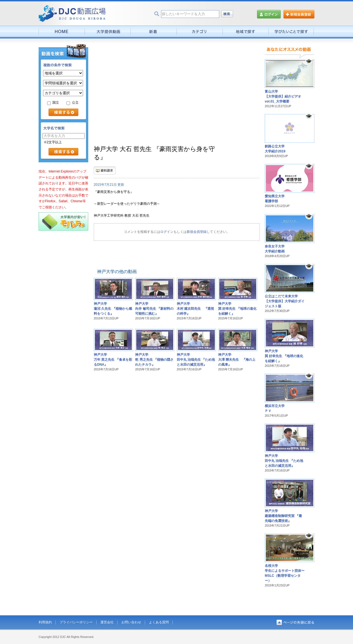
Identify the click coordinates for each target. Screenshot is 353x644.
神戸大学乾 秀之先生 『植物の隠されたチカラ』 (154, 360)
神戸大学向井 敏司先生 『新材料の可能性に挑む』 (154, 309)
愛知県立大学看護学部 (275, 199)
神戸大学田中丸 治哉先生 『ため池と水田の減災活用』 (196, 360)
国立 (53, 103)
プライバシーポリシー (76, 622)
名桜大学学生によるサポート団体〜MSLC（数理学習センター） (285, 573)
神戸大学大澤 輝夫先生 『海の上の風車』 (237, 360)
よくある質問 (159, 622)
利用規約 (45, 622)
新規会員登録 (197, 232)
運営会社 (107, 622)
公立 (72, 103)
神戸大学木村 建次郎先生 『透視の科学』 (195, 309)
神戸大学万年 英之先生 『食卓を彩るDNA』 (113, 360)
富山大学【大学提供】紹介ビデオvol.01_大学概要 (283, 96)
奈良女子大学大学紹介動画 (275, 249)
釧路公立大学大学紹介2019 (275, 149)
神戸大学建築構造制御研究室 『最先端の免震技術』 (283, 516)
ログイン (167, 232)
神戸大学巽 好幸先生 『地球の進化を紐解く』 (237, 309)
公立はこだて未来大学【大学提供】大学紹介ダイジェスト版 (285, 301)
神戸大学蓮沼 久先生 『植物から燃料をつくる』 (113, 309)
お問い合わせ (131, 622)
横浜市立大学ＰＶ (275, 408)
